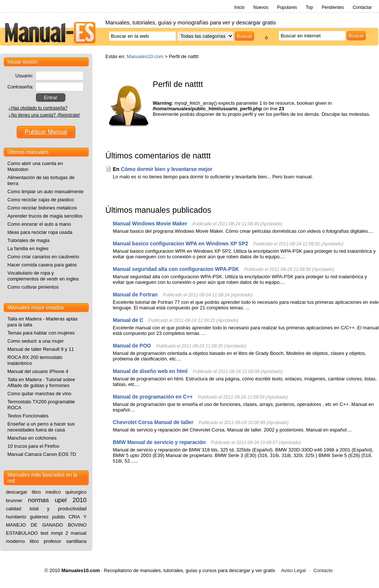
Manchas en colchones (32, 438)
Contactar (362, 7)
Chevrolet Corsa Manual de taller (153, 422)
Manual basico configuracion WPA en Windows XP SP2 (180, 243)
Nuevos (261, 7)
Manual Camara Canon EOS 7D (42, 454)
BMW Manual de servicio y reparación (159, 442)
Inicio (239, 7)
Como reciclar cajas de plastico (41, 200)
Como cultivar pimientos (33, 287)
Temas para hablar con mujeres (41, 333)
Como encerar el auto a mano (39, 224)
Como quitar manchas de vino (39, 394)
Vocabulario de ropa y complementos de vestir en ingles (43, 276)
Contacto (323, 570)
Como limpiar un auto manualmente (45, 191)
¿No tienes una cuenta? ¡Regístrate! (44, 115)
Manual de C (128, 320)
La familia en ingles (28, 248)
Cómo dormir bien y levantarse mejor (167, 169)
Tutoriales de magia (28, 240)
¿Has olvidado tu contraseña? (38, 108)
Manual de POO (132, 346)
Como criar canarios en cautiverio (43, 257)
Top (309, 7)
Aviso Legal (293, 570)
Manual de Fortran (135, 295)
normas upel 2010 (57, 500)
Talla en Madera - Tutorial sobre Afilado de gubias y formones (41, 382)
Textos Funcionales (28, 416)
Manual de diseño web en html (150, 371)
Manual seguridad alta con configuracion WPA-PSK (176, 269)
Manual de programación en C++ (153, 397)
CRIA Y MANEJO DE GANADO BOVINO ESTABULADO (46, 525)
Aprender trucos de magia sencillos (45, 216)
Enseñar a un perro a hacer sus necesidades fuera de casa (41, 427)
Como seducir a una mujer (35, 341)
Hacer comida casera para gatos (42, 265)
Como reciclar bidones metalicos (42, 208)
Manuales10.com (145, 56)
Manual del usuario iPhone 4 (38, 371)
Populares (287, 7)
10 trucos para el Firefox (33, 446)
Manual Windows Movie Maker (150, 224)
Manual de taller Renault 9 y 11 (41, 349)
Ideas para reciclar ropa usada (40, 232)
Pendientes (333, 7)
